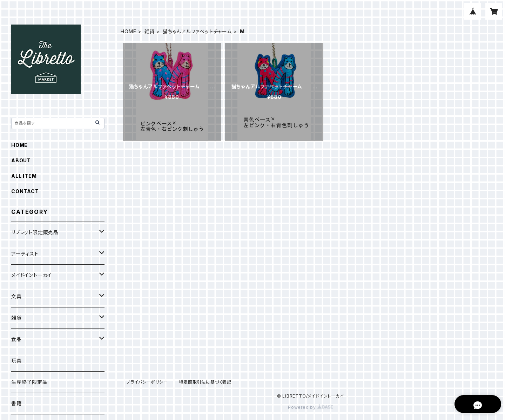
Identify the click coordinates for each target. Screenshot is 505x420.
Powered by (310, 407)
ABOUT (21, 160)
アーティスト (25, 254)
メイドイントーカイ (32, 275)
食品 (16, 339)
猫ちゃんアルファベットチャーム (197, 31)
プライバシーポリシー (147, 382)
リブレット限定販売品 (35, 232)
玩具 (16, 361)
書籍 (16, 403)
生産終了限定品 (29, 382)
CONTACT (25, 191)
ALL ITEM (24, 176)
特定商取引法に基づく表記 (205, 382)
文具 (16, 296)
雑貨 (149, 31)
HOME (128, 31)
